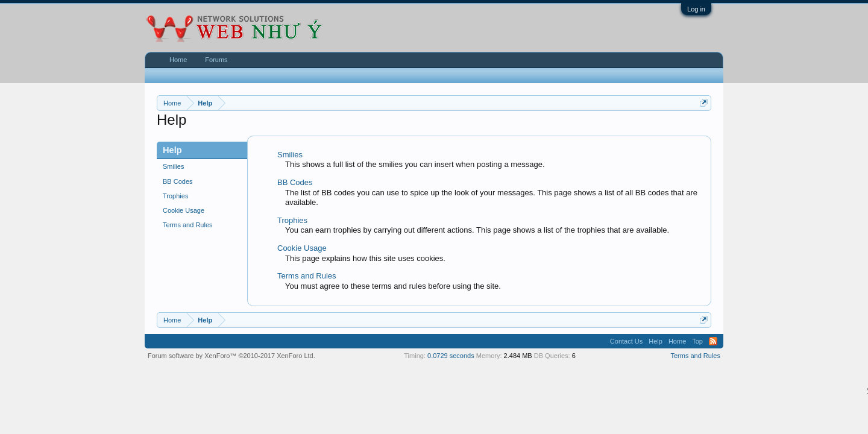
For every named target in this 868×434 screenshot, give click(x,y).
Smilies (173, 166)
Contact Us (626, 341)
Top (697, 341)
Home (178, 60)
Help (656, 341)
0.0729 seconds (451, 356)
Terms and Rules (188, 225)
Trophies (175, 196)
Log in (696, 9)
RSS (713, 341)
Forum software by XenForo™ (231, 356)
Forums (216, 60)
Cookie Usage (184, 210)
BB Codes (178, 181)
